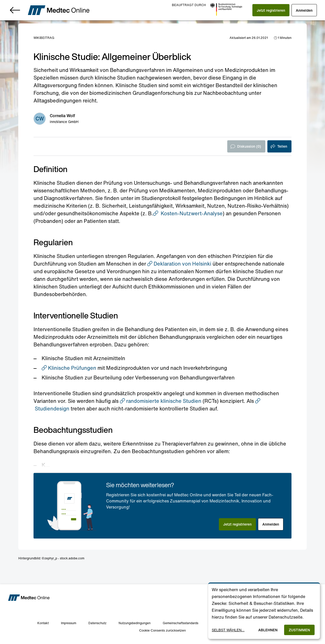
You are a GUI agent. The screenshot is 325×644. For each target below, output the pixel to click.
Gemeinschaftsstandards (181, 623)
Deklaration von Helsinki (179, 264)
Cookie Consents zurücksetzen (162, 630)
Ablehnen (268, 630)
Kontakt (43, 623)
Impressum (69, 623)
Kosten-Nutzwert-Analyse (188, 213)
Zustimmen (299, 630)
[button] (271, 10)
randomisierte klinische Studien (161, 401)
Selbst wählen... (228, 630)
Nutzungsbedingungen (135, 623)
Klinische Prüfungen (69, 368)
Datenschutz (97, 623)
